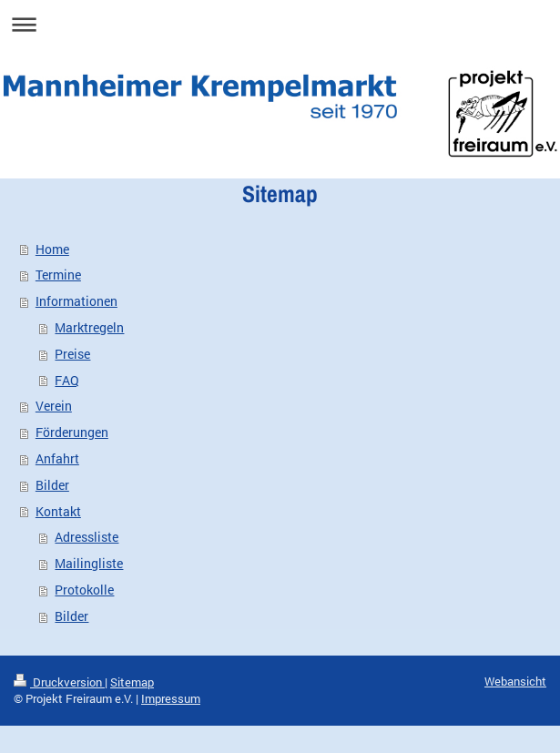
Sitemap (132, 682)
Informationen (76, 301)
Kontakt (58, 511)
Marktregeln (89, 327)
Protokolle (84, 590)
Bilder (52, 485)
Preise (72, 354)
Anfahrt (57, 458)
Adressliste (87, 537)
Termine (58, 275)
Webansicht (515, 681)
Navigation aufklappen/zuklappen (280, 24)
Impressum (171, 698)
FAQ (67, 380)
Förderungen (72, 432)
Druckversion (59, 682)
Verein (54, 406)
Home (52, 249)
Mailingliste (89, 563)
